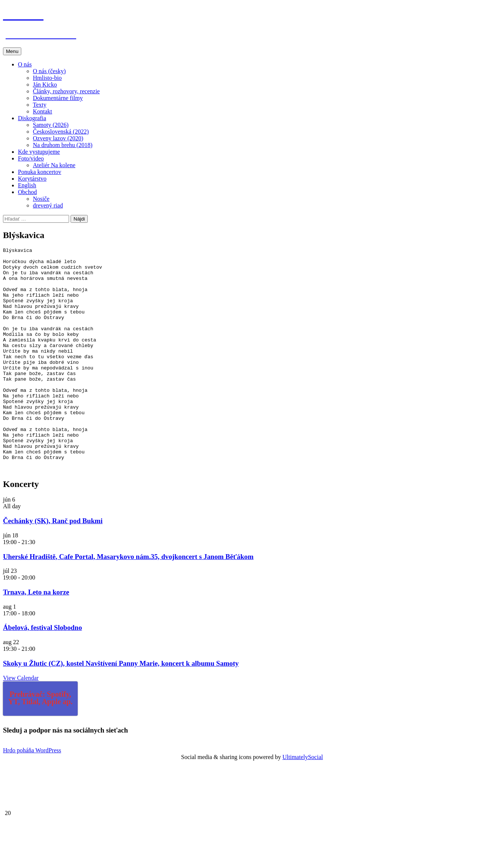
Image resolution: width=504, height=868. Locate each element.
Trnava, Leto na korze (36, 637)
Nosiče (41, 199)
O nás (25, 64)
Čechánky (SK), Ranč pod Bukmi (53, 566)
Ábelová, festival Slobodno (42, 672)
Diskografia (32, 118)
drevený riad (48, 205)
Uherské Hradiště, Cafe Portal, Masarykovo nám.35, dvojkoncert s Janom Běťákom (128, 601)
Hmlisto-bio (47, 78)
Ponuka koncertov (40, 172)
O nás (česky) (49, 71)
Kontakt (43, 111)
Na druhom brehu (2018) (63, 145)
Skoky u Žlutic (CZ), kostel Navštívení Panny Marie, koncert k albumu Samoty (121, 708)
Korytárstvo (32, 179)
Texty (40, 105)
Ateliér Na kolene (54, 165)
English (27, 185)
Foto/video (31, 158)
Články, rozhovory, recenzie (66, 91)
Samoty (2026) (51, 125)
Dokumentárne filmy (58, 98)
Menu (12, 51)
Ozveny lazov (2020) (58, 138)
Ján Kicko (45, 85)
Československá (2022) (61, 132)
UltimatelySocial (303, 802)
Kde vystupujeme (39, 152)
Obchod (27, 192)
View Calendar (21, 723)
